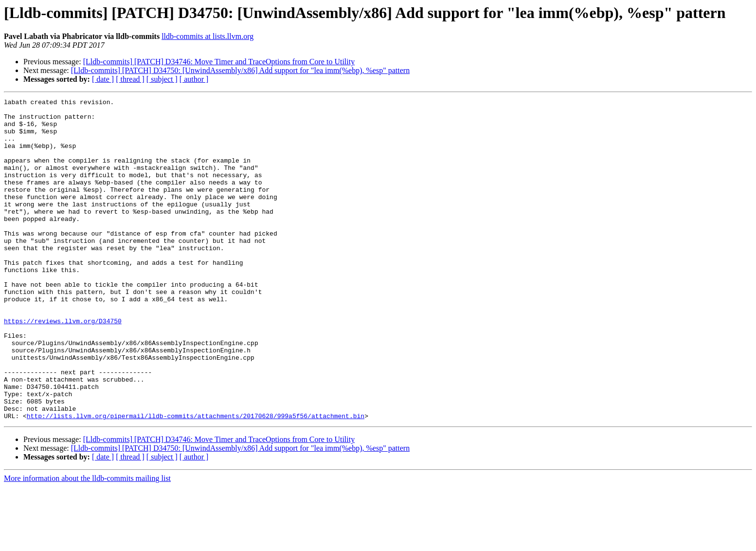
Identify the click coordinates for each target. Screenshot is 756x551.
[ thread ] (130, 79)
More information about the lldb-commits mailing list (87, 542)
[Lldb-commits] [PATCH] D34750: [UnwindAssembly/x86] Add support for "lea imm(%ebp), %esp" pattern (240, 70)
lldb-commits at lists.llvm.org (207, 36)
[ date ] (103, 79)
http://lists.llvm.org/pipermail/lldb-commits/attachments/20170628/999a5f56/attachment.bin (196, 480)
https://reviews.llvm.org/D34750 (63, 366)
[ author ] (194, 79)
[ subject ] (162, 79)
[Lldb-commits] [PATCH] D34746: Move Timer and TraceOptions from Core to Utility (219, 62)
